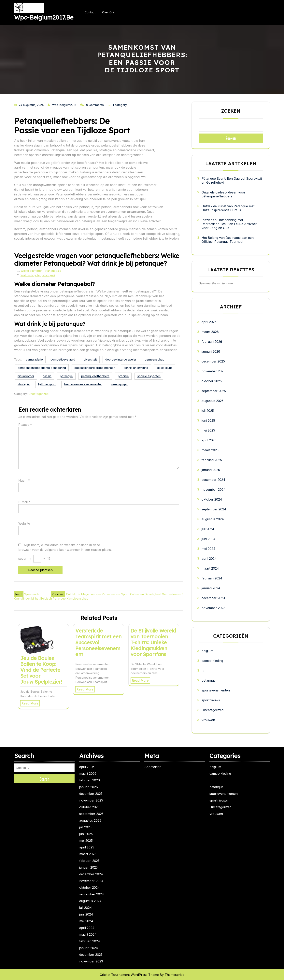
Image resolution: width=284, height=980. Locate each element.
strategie (24, 384)
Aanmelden (153, 767)
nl (203, 671)
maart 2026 (210, 332)
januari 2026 (211, 351)
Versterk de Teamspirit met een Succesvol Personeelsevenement (98, 642)
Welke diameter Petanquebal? (41, 271)
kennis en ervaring (136, 368)
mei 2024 (208, 549)
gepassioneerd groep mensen (95, 368)
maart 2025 (210, 450)
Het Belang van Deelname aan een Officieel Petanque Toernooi (228, 240)
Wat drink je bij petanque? (38, 275)
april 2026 (209, 322)
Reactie (25, 425)
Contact (90, 12)
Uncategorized (38, 394)
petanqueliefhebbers (95, 376)
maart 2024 (210, 568)
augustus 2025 (213, 401)
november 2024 (214, 490)
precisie (123, 376)
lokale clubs (165, 368)
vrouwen (208, 720)
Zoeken (231, 111)
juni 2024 (208, 539)
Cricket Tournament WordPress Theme (129, 975)
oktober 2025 (212, 381)
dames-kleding (212, 661)
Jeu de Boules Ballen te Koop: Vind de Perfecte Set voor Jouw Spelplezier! (41, 670)
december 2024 (213, 480)
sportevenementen (216, 690)
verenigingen (120, 384)
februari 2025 (212, 460)
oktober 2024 (212, 499)
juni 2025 (208, 420)
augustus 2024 (213, 519)
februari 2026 (212, 342)
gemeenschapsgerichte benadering (42, 368)
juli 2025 (208, 411)
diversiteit (90, 359)
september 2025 (214, 391)
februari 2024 (212, 578)
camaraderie (34, 359)
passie (47, 376)
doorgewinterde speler (121, 359)
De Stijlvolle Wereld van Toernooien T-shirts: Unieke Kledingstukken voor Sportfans (153, 642)
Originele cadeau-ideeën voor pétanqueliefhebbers (223, 194)
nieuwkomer (26, 376)
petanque (66, 376)
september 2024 (214, 509)
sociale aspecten (149, 376)
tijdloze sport (47, 384)
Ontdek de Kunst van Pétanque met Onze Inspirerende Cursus (228, 208)
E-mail (24, 502)
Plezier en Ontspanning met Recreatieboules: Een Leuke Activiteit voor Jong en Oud (229, 224)
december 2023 (213, 598)
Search (44, 779)
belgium (207, 651)
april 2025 (209, 440)
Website (24, 523)
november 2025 (213, 371)
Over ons (108, 12)
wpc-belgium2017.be (44, 17)
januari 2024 (211, 588)
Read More (30, 703)
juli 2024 (208, 529)
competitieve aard (63, 359)
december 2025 (213, 361)
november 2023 (213, 608)
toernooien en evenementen (83, 384)
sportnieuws (211, 700)
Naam (24, 480)
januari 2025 (211, 470)
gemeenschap (155, 359)
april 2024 (209, 559)
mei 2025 (208, 430)
